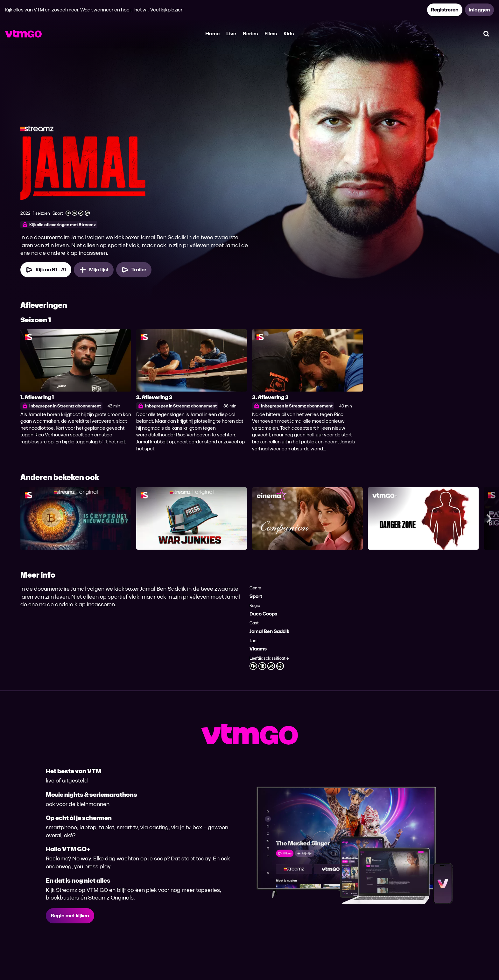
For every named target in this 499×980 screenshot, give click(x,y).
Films (271, 34)
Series (250, 34)
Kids (289, 34)
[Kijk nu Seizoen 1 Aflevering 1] (46, 270)
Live (231, 34)
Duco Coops (263, 614)
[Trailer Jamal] (134, 270)
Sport (256, 596)
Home (212, 34)
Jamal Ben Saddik (269, 631)
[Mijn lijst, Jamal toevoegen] (94, 270)
